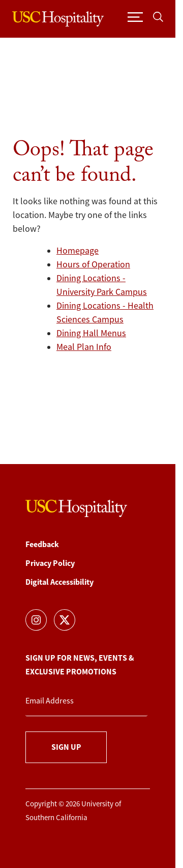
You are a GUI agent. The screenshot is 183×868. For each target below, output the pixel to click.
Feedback (42, 544)
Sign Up (66, 747)
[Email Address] (86, 701)
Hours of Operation (93, 264)
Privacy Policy (50, 563)
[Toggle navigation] (135, 17)
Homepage (78, 251)
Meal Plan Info (84, 347)
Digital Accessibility (59, 582)
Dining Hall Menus (91, 333)
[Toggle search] (158, 17)
